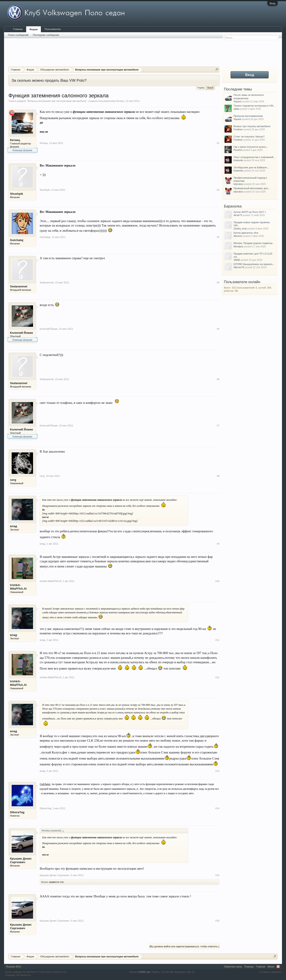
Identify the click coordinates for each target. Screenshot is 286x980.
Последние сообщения (46, 35)
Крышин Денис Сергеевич (21, 860)
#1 (218, 143)
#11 (217, 640)
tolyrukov (238, 184)
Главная (18, 29)
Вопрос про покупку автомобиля (252, 126)
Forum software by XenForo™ (36, 972)
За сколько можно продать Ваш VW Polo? (49, 80)
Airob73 (238, 215)
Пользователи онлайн (242, 282)
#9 (218, 544)
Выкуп (210, 87)
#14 (217, 808)
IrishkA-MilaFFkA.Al (18, 587)
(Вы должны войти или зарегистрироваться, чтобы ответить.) (184, 946)
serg (13, 480)
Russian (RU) (14, 967)
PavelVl (238, 150)
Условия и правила (270, 972)
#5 (218, 329)
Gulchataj (17, 240)
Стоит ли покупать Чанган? (249, 137)
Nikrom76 (239, 267)
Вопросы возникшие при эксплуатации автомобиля (57, 101)
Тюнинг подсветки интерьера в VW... (254, 106)
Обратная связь (233, 967)
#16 (217, 921)
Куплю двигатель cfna (246, 233)
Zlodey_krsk (240, 229)
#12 (217, 677)
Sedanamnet (19, 286)
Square (237, 101)
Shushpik (17, 194)
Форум (34, 29)
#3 (218, 237)
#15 (217, 875)
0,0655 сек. (145, 972)
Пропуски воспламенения (248, 116)
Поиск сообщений (18, 35)
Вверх (271, 967)
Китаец (120, 101)
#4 (218, 282)
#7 (218, 426)
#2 (218, 190)
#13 (217, 771)
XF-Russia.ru (23, 975)
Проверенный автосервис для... (252, 188)
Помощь (249, 967)
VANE (237, 260)
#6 (218, 379)
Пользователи (53, 29)
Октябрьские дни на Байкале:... (251, 167)
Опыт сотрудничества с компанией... (254, 157)
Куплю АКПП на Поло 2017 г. (250, 212)
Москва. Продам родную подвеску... (254, 243)
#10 (217, 581)
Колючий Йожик (21, 333)
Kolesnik (238, 160)
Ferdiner (238, 129)
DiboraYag (17, 812)
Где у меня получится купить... (251, 147)
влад (14, 526)
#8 (218, 476)
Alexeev (238, 236)
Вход (272, 3)
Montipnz (239, 246)
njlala (236, 109)
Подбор (201, 88)
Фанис (45, 882)
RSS (278, 967)
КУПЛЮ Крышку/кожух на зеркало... (254, 264)
